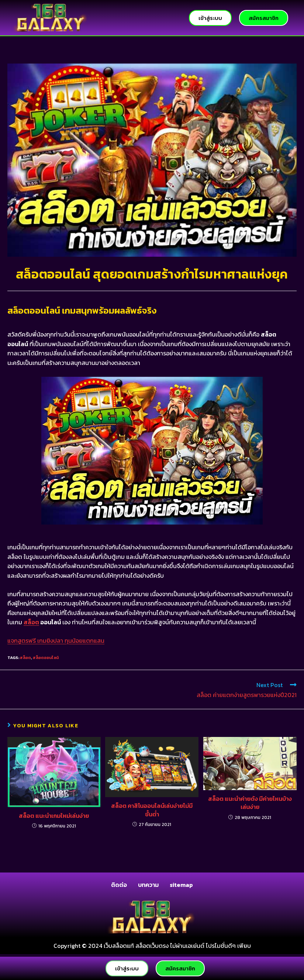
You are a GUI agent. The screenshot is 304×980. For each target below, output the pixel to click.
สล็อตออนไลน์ (46, 658)
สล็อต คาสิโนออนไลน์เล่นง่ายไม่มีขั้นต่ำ (152, 810)
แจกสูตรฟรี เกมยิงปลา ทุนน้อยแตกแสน (56, 641)
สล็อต (31, 622)
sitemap (181, 885)
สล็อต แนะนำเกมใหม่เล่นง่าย (54, 816)
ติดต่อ (119, 885)
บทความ (148, 885)
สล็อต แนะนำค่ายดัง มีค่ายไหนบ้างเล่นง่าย (250, 803)
